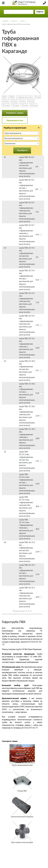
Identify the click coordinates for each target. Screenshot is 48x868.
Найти (40, 12)
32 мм (22, 101)
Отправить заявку (15, 113)
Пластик (14, 21)
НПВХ (12, 97)
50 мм (31, 101)
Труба (22, 21)
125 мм (24, 105)
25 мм (14, 101)
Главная (5, 21)
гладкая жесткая (25, 97)
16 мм (38, 97)
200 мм (34, 105)
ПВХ (4, 97)
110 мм (15, 105)
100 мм (6, 105)
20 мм (5, 101)
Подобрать (22, 150)
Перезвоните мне (15, 120)
